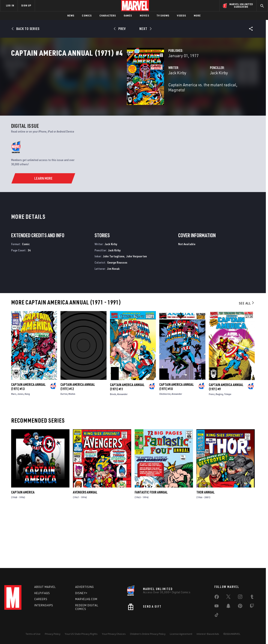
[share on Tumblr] (252, 598)
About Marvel (45, 587)
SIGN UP (26, 5)
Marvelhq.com (86, 599)
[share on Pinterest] (240, 607)
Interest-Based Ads (208, 634)
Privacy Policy (53, 634)
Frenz (212, 447)
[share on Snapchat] (228, 607)
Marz (14, 447)
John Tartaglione (114, 309)
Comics (87, 16)
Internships (44, 605)
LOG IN (10, 5)
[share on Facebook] (217, 598)
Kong (27, 447)
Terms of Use (33, 634)
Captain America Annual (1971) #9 (226, 440)
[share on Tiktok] (217, 616)
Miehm (72, 447)
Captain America (23, 546)
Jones (20, 447)
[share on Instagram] (240, 598)
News (71, 16)
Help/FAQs (42, 593)
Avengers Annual (85, 546)
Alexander (122, 447)
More (197, 16)
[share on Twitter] (228, 598)
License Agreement (181, 634)
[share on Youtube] (217, 607)
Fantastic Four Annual (151, 546)
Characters (108, 16)
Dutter (64, 447)
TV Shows (163, 16)
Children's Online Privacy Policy (148, 634)
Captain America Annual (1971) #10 (177, 440)
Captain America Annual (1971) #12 (78, 440)
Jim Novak (113, 322)
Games (128, 16)
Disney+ (81, 593)
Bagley (219, 447)
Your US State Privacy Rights (81, 634)
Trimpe (228, 447)
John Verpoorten (137, 309)
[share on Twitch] (252, 607)
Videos (181, 16)
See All (247, 356)
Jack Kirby (96, 92)
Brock (113, 447)
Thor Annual (206, 546)
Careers (41, 599)
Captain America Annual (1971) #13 (28, 440)
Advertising (85, 587)
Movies (144, 16)
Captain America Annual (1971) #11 (127, 440)
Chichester (165, 447)
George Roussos (117, 316)
